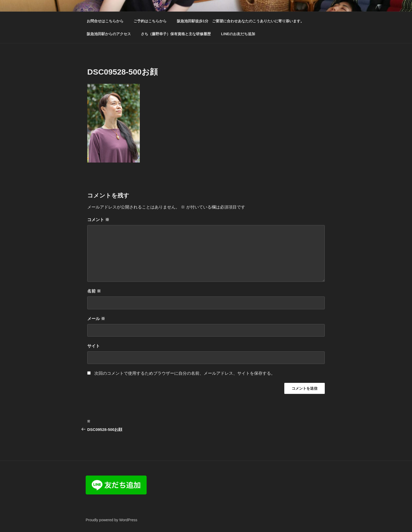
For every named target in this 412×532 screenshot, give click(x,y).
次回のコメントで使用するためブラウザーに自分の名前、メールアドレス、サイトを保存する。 (185, 373)
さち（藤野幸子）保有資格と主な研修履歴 (176, 34)
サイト (94, 346)
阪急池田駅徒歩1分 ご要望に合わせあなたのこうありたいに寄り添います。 (240, 21)
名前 (94, 291)
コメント (98, 220)
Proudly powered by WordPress (112, 520)
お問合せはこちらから (105, 21)
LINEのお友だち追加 (238, 34)
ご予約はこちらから (150, 21)
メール (96, 319)
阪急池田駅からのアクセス (109, 34)
